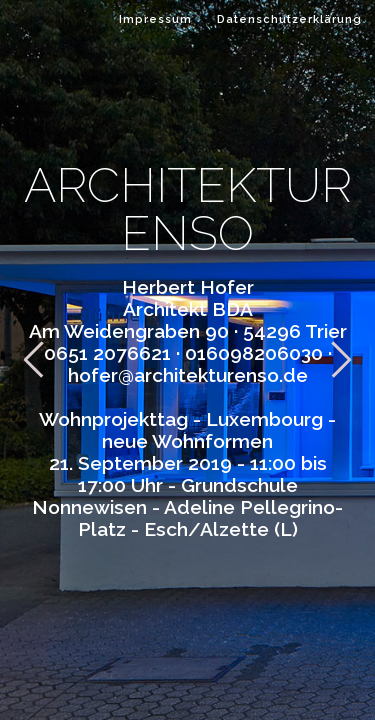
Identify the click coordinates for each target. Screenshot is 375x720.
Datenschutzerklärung (289, 19)
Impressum (155, 19)
